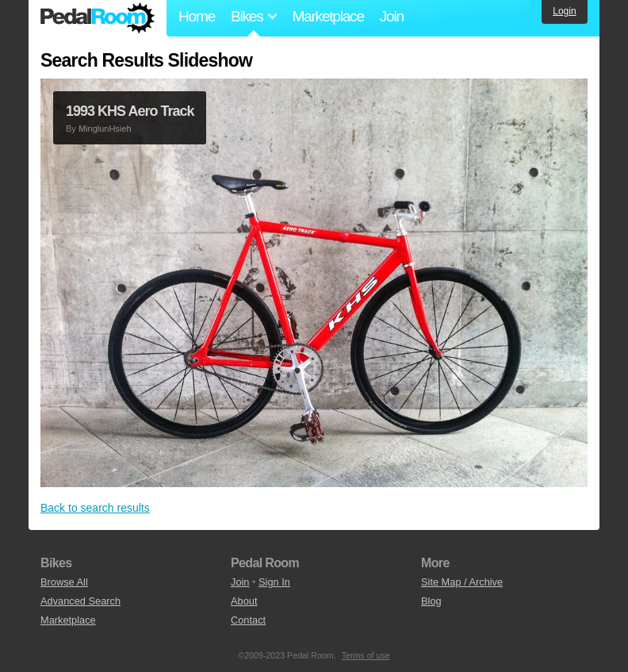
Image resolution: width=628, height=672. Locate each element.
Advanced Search (80, 601)
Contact (248, 620)
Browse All (64, 582)
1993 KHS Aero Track (130, 111)
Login (564, 11)
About (244, 601)
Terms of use (366, 655)
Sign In (274, 582)
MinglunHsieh (105, 129)
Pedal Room (98, 18)
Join (392, 16)
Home (197, 16)
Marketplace (327, 16)
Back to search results (95, 508)
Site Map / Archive (462, 582)
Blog (431, 601)
